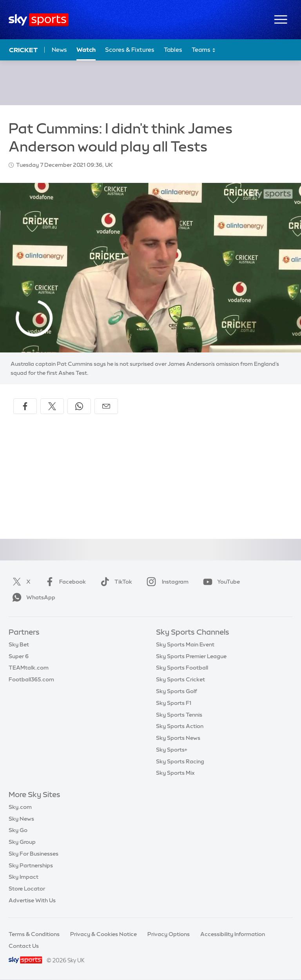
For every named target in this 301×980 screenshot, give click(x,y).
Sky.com (20, 807)
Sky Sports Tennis (179, 715)
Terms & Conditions (34, 934)
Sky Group (22, 842)
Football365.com (31, 679)
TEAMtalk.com (29, 668)
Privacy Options (169, 934)
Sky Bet (19, 644)
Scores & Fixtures (130, 50)
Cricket (23, 50)
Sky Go (18, 830)
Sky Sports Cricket (180, 679)
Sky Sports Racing (180, 761)
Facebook (64, 582)
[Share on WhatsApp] (79, 406)
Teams (204, 50)
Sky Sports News (178, 738)
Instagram (166, 582)
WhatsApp (32, 597)
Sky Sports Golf (177, 691)
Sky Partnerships (31, 865)
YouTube (220, 582)
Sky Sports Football (182, 668)
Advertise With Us (32, 900)
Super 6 (19, 656)
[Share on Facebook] (25, 406)
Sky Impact (24, 877)
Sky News (21, 819)
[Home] (39, 20)
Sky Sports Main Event (185, 644)
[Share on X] (52, 406)
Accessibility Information (233, 934)
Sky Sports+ (172, 750)
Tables (173, 50)
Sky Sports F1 (174, 703)
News (59, 50)
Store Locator (27, 889)
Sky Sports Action (180, 726)
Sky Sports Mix (175, 773)
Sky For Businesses (34, 854)
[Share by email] (106, 406)
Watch (86, 50)
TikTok (115, 582)
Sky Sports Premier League (191, 656)
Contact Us (24, 946)
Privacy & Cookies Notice (103, 934)
